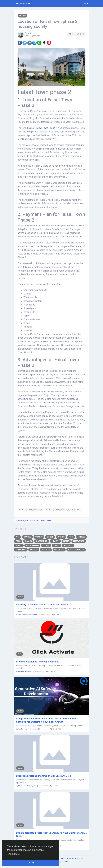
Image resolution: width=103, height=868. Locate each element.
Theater (46, 550)
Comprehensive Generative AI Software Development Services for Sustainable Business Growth (46, 720)
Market (66, 861)
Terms (63, 859)
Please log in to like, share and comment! (33, 520)
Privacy (70, 859)
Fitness (81, 537)
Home (66, 541)
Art (17, 537)
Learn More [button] (14, 854)
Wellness (59, 550)
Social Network (23, 4)
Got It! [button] (31, 863)
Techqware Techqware (27, 729)
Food (18, 541)
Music (19, 545)
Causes (27, 537)
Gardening (42, 541)
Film (71, 537)
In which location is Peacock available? (38, 662)
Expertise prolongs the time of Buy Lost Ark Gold (43, 776)
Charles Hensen (25, 672)
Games (28, 541)
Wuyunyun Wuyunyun (27, 786)
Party (56, 545)
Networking (32, 545)
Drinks (61, 537)
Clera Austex (30, 33)
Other (22, 16)
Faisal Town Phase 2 (47, 128)
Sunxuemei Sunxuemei (28, 615)
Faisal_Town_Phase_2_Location (63, 510)
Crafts (39, 537)
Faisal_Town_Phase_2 (31, 510)
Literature (79, 541)
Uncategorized (76, 550)
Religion (68, 545)
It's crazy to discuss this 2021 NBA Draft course (43, 605)
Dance (50, 537)
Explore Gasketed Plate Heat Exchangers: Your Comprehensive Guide (51, 835)
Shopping (21, 550)
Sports (34, 550)
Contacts (78, 859)
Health (55, 541)
